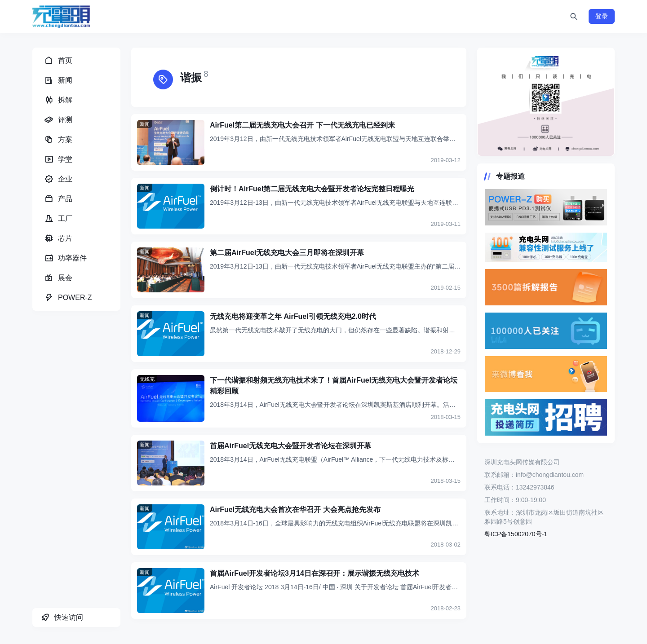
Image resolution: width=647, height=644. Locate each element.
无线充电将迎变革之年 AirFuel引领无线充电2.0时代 (293, 316)
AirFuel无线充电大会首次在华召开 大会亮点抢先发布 (295, 509)
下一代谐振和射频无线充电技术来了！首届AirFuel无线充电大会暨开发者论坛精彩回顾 (334, 386)
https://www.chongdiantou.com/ (546, 102)
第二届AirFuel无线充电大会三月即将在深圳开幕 (287, 253)
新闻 (145, 124)
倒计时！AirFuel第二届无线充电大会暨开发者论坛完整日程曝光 (312, 189)
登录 (602, 16)
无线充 (147, 379)
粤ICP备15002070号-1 (516, 534)
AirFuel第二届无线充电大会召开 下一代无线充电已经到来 (302, 125)
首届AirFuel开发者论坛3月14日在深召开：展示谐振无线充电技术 (315, 573)
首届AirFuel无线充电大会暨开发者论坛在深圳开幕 (290, 446)
